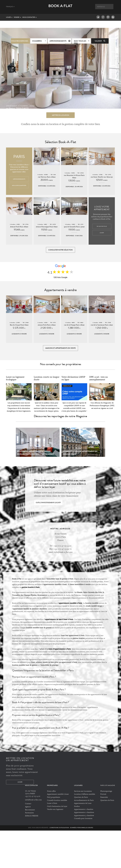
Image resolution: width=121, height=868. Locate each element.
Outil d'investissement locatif (48, 503)
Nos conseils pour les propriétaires (60, 365)
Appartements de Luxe (83, 804)
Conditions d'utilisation (59, 828)
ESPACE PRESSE (32, 816)
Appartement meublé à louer (58, 795)
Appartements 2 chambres (84, 813)
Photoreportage (106, 792)
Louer (9, 17)
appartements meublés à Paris (70, 604)
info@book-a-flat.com (33, 801)
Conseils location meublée (57, 801)
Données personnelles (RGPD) (81, 828)
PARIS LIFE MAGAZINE (108, 786)
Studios (77, 807)
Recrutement (30, 810)
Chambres (37, 41)
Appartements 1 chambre (84, 810)
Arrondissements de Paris (84, 801)
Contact (28, 804)
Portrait (103, 795)
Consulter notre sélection (60, 250)
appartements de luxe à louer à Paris (59, 620)
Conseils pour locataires (83, 819)
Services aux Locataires (83, 792)
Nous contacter (30, 17)
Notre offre (51, 792)
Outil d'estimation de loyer (57, 807)
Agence (28, 807)
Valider (100, 41)
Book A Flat (60, 8)
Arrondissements (58, 41)
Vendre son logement (55, 810)
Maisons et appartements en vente (60, 349)
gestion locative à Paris (31, 588)
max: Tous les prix (80, 42)
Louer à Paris (52, 804)
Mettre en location (61, 115)
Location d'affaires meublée (85, 795)
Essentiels (104, 798)
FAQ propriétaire (54, 798)
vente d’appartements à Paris (59, 650)
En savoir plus (102, 227)
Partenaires (29, 813)
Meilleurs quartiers (19, 186)
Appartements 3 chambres (84, 816)
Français (10, 7)
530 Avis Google (60, 278)
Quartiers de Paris (81, 798)
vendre (17, 17)
